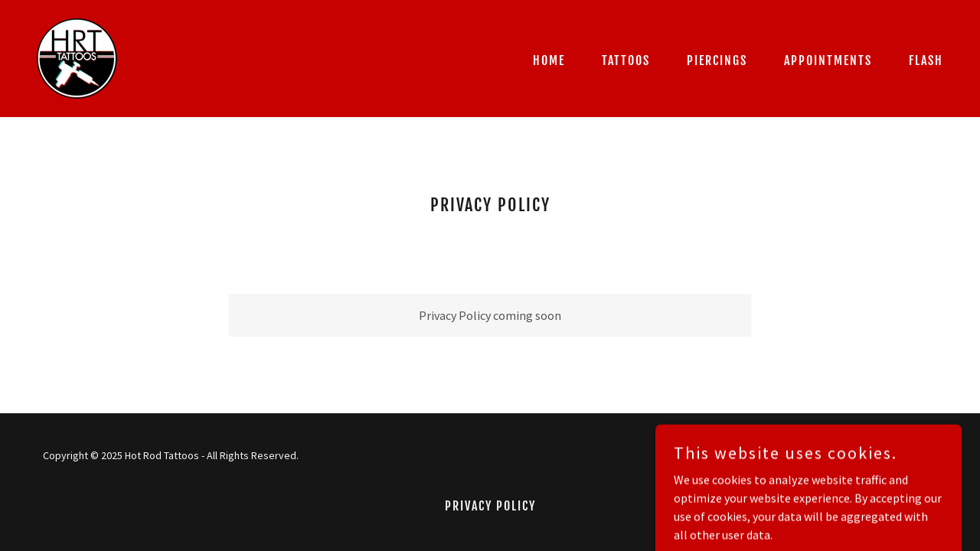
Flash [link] (926, 60)
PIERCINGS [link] (717, 60)
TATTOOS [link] (626, 60)
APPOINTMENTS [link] (828, 60)
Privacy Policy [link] (490, 506)
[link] (77, 57)
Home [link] (549, 60)
